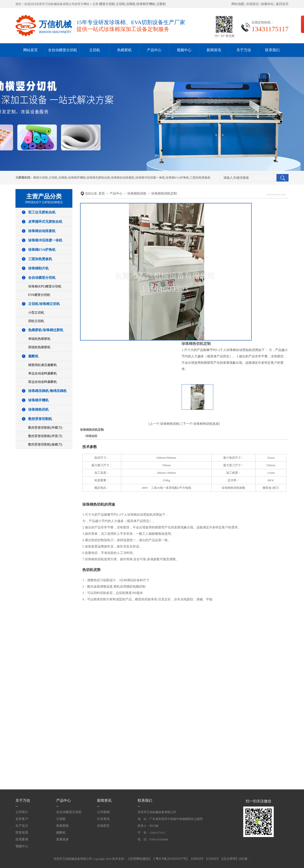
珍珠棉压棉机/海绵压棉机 (47, 391)
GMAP (212, 859)
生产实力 (22, 826)
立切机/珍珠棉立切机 (44, 304)
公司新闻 (103, 812)
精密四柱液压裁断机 (43, 365)
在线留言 (253, 4)
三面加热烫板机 (200, 178)
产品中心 (154, 50)
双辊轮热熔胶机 (39, 347)
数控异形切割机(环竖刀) (45, 436)
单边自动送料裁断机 (43, 373)
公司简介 (22, 812)
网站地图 (238, 4)
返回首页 (282, 4)
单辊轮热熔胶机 (39, 339)
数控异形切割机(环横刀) (45, 428)
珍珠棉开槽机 (146, 4)
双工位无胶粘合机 (42, 212)
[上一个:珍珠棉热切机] (165, 424)
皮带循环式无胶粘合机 (45, 222)
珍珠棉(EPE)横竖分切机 (45, 286)
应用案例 (22, 839)
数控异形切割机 (40, 419)
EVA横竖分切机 (39, 295)
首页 (102, 193)
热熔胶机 (124, 50)
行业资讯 (103, 819)
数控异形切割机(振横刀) (45, 444)
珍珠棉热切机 (38, 410)
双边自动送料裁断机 (43, 382)
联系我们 (272, 50)
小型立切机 (36, 313)
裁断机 (33, 356)
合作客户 (22, 819)
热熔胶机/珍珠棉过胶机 (46, 330)
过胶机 (161, 4)
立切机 (121, 4)
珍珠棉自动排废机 (123, 178)
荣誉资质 (22, 833)
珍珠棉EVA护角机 (177, 178)
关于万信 (244, 50)
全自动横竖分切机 (63, 50)
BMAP (197, 859)
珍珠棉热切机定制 (164, 193)
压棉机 (131, 4)
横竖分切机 (107, 4)
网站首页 (30, 50)
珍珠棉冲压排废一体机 (150, 178)
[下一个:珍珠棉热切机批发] (201, 424)
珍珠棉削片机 (38, 268)
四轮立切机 (36, 321)
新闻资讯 (214, 50)
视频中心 (184, 50)
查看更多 (63, 839)
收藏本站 (267, 4)
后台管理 (229, 859)
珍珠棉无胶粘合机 (98, 178)
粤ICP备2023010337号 (171, 859)
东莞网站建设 (139, 859)
